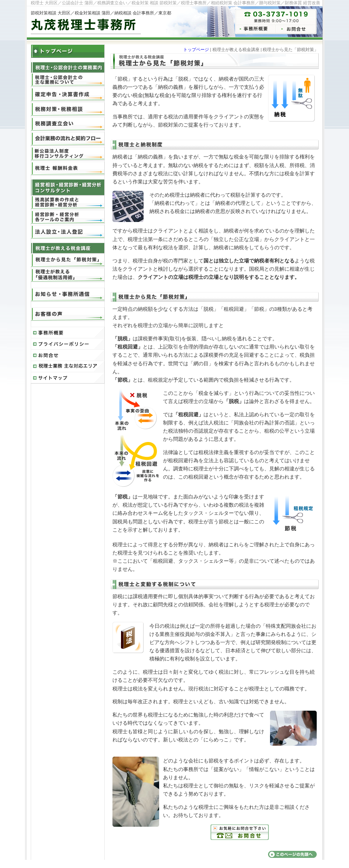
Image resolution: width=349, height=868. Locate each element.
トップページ (196, 49)
